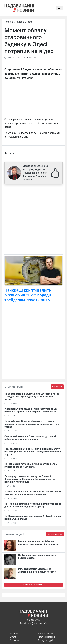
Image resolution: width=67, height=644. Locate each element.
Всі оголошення (55, 534)
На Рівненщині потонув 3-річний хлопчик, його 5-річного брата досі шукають (31, 465)
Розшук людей (45, 640)
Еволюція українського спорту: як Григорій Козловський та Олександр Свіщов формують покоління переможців (29, 479)
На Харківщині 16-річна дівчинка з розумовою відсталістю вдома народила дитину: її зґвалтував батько (32, 424)
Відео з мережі (25, 22)
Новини (14, 633)
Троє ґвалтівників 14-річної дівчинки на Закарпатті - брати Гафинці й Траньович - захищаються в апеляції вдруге (33, 452)
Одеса (11, 153)
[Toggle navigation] (59, 8)
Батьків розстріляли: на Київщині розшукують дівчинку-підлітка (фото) (39, 543)
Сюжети (14, 640)
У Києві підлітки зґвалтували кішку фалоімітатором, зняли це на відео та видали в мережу (33, 493)
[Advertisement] (33, 220)
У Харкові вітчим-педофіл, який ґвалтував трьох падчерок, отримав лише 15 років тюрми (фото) (31, 410)
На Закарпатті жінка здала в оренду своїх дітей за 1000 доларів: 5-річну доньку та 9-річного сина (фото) (32, 396)
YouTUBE (31, 57)
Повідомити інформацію (33, 585)
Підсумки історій (47, 637)
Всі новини (57, 387)
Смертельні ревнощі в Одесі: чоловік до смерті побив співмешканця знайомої (30, 438)
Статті (13, 637)
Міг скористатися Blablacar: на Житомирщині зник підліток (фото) (37, 570)
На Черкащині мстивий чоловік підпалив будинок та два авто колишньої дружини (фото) (33, 505)
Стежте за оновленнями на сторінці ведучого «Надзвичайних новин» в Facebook (35, 173)
